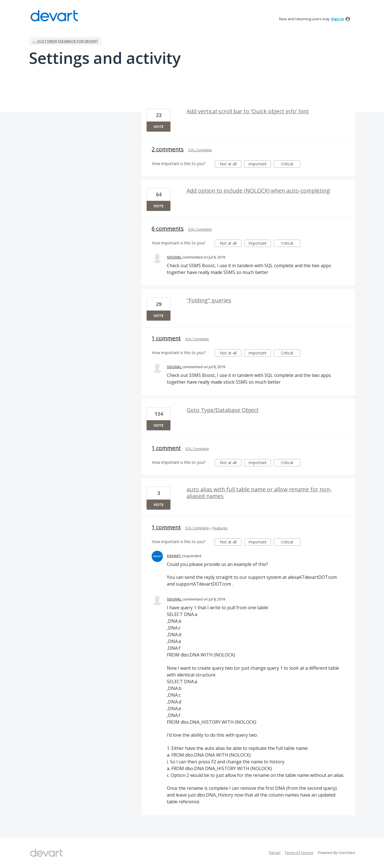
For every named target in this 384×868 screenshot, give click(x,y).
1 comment (166, 338)
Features (220, 528)
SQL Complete (200, 150)
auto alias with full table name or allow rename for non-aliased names (259, 493)
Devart (275, 853)
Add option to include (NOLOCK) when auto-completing (258, 191)
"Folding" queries (209, 300)
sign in (338, 19)
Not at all (231, 164)
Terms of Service (299, 853)
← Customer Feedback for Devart (65, 41)
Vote (159, 127)
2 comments (168, 149)
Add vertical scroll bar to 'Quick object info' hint (248, 111)
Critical (291, 164)
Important (260, 164)
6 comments (168, 229)
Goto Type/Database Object (223, 410)
